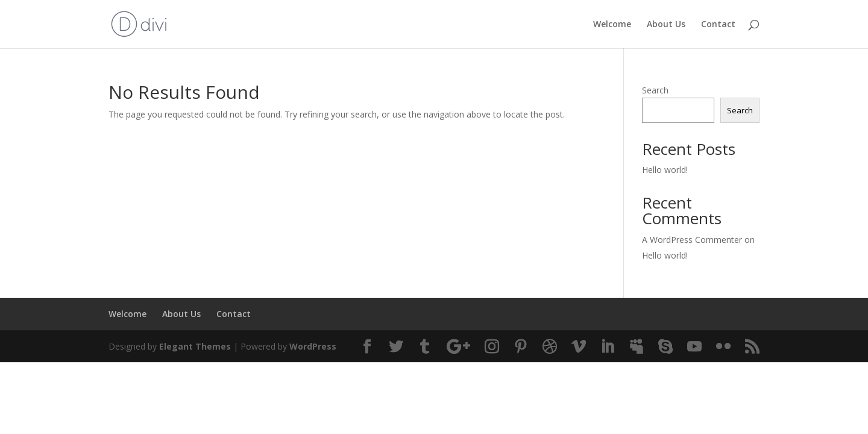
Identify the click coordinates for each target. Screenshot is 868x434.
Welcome (612, 25)
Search (655, 90)
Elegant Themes (195, 346)
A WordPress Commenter (692, 240)
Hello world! (665, 170)
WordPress (313, 346)
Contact (718, 25)
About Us (666, 25)
